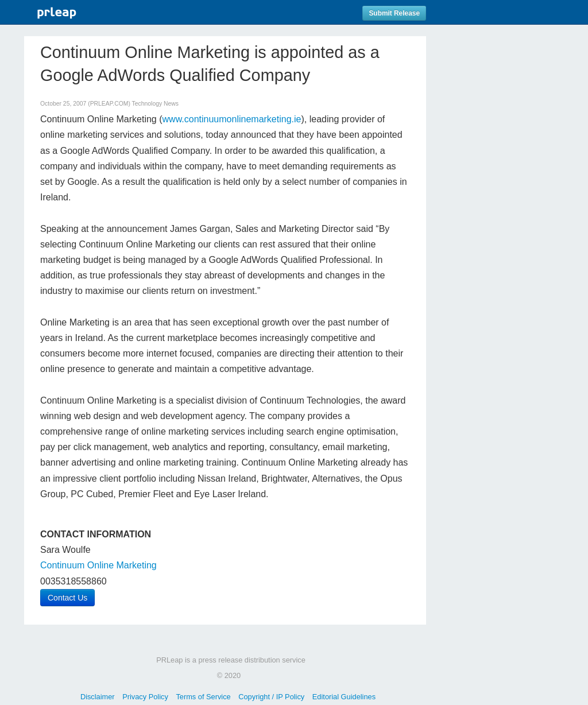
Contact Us (67, 598)
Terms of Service (203, 697)
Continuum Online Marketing (98, 565)
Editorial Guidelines (344, 697)
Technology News (155, 104)
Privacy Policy (145, 697)
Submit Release (394, 13)
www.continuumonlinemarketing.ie (232, 119)
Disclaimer (98, 697)
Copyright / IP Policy (271, 697)
